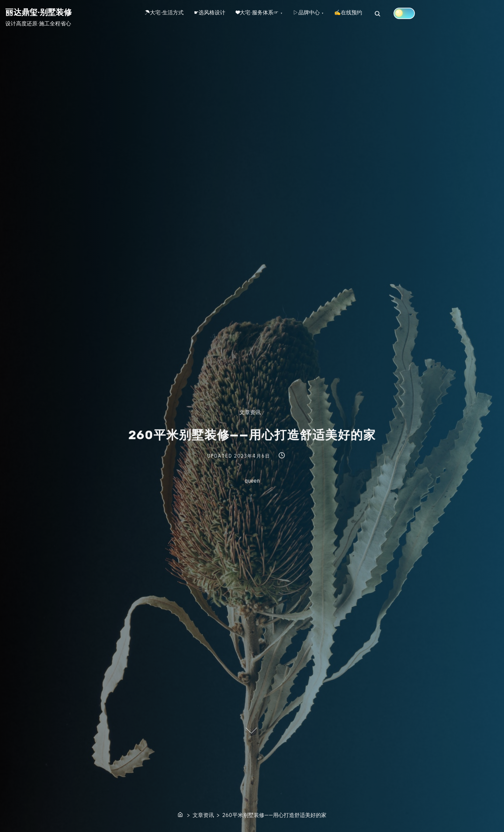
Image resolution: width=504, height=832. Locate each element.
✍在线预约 (361, 14)
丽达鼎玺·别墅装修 (39, 12)
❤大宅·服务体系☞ (265, 14)
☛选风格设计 (214, 14)
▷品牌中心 (316, 14)
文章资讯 (250, 412)
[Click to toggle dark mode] (419, 13)
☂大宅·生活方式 (166, 14)
